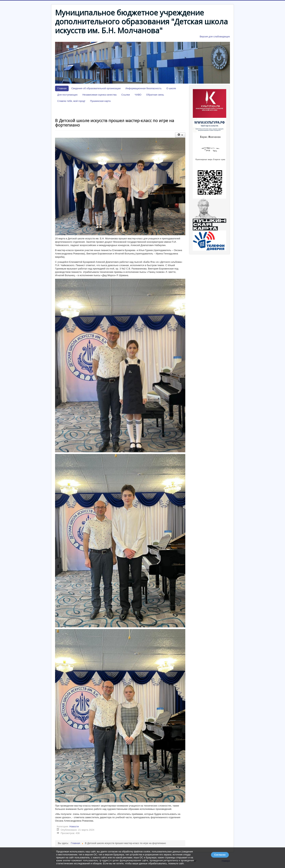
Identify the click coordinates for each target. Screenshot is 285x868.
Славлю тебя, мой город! (71, 101)
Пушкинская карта (100, 101)
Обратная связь (155, 95)
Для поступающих (67, 95)
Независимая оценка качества (99, 95)
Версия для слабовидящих (215, 37)
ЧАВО (138, 95)
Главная (62, 88)
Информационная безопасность (144, 88)
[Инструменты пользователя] (180, 135)
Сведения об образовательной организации (96, 88)
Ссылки (126, 95)
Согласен (220, 855)
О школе (171, 88)
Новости (74, 826)
